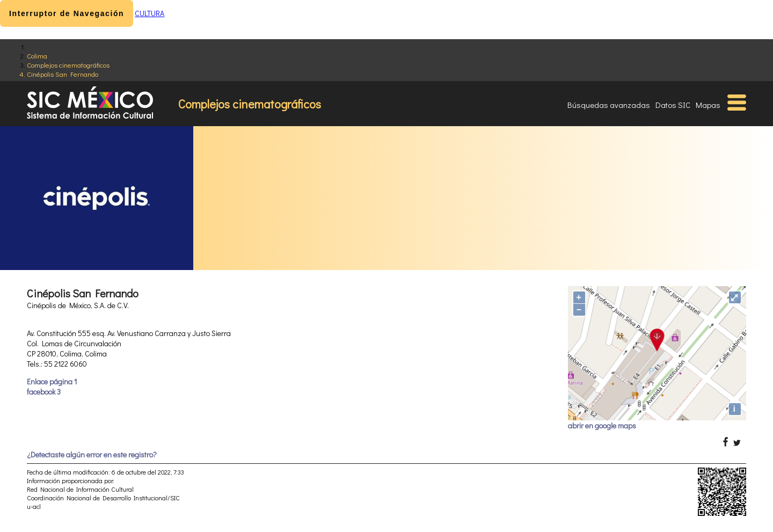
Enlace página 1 (52, 381)
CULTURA (150, 13)
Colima (37, 56)
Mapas (708, 105)
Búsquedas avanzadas (609, 105)
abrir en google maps (602, 425)
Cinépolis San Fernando (63, 74)
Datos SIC (673, 105)
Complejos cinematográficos (68, 65)
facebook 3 (44, 392)
